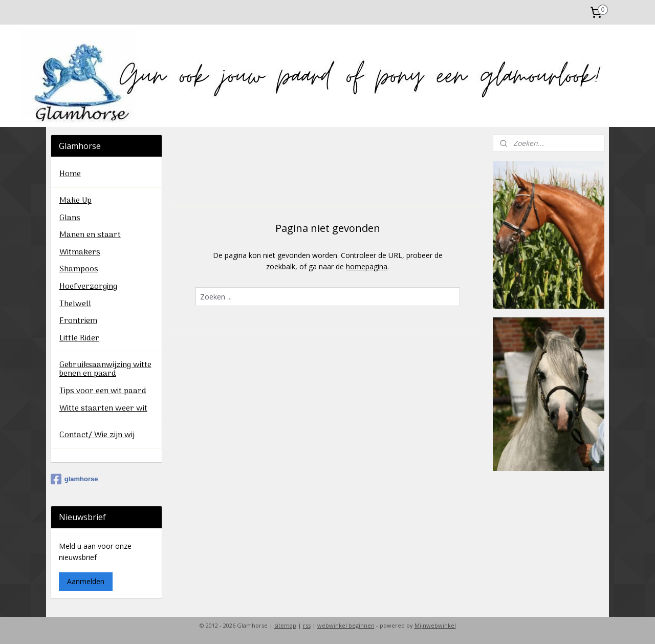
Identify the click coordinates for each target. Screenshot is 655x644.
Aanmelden (86, 581)
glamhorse (74, 479)
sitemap (285, 625)
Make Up (75, 201)
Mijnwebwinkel (435, 625)
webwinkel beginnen (346, 625)
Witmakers (80, 252)
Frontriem (78, 321)
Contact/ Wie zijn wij (97, 435)
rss (307, 625)
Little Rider (79, 338)
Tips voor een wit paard (103, 391)
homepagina (367, 266)
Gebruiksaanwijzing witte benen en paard (105, 370)
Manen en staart (90, 235)
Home (70, 174)
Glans (70, 218)
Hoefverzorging (88, 287)
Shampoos (79, 269)
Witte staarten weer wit (103, 409)
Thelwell (75, 304)
